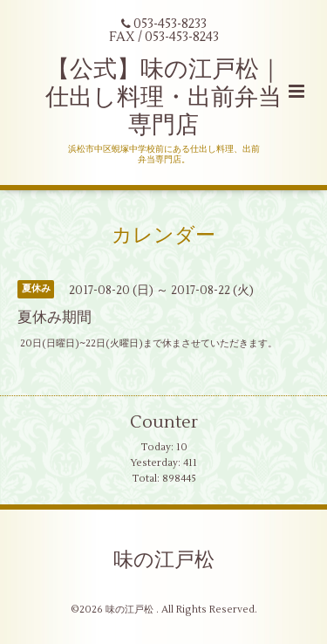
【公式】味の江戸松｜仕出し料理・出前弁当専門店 (163, 98)
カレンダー (163, 235)
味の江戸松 (164, 560)
